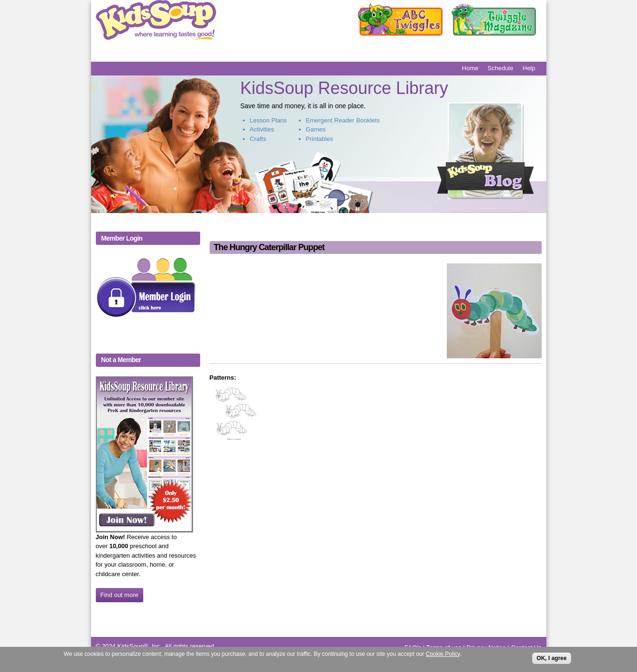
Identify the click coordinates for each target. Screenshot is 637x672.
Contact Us (526, 648)
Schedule (500, 68)
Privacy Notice (486, 648)
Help (529, 68)
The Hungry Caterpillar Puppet (269, 247)
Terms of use (443, 648)
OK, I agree (551, 660)
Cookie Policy (443, 656)
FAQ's (413, 648)
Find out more (120, 595)
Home (470, 68)
